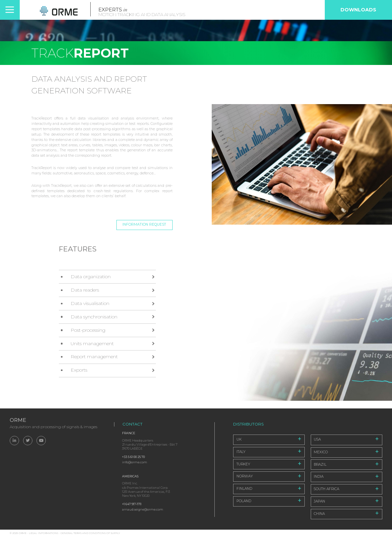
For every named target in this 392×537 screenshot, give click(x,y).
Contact (132, 424)
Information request (144, 224)
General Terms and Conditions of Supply (90, 533)
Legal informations (43, 533)
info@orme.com (135, 462)
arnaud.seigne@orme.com (143, 509)
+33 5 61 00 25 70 (133, 457)
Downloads (358, 10)
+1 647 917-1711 (132, 504)
